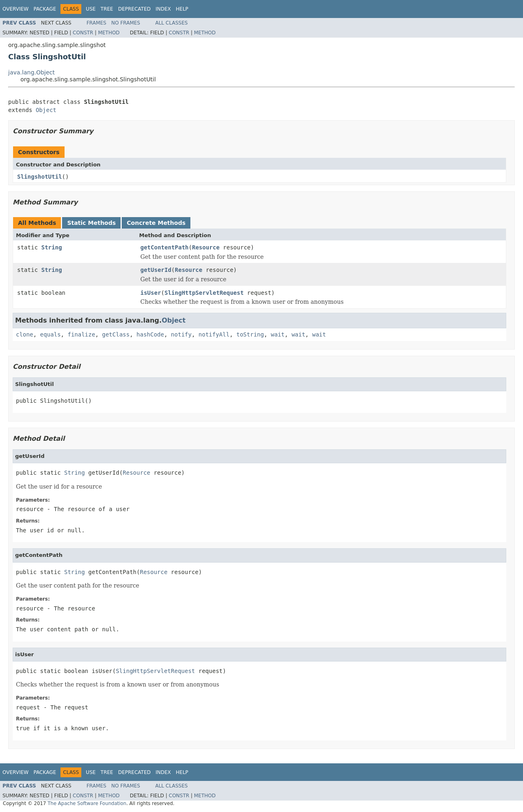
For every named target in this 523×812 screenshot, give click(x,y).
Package (45, 9)
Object (46, 110)
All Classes (171, 23)
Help (182, 9)
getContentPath (165, 247)
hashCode (150, 334)
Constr (83, 33)
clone (25, 334)
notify (181, 334)
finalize (81, 334)
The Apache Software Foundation (87, 803)
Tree (107, 9)
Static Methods (91, 223)
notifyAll (214, 334)
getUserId (156, 270)
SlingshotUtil (40, 177)
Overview (16, 9)
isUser (151, 293)
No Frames (126, 23)
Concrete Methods (156, 223)
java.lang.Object (31, 72)
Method (109, 33)
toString (250, 334)
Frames (97, 23)
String (52, 247)
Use (91, 9)
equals (50, 334)
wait (278, 334)
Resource (206, 247)
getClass (116, 334)
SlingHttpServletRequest (204, 293)
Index (163, 9)
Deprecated (134, 9)
